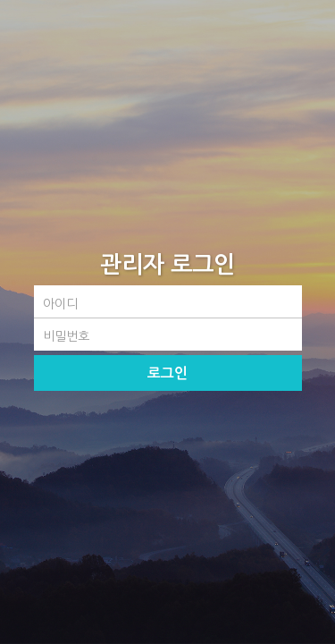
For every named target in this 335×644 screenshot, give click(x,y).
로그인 (167, 373)
